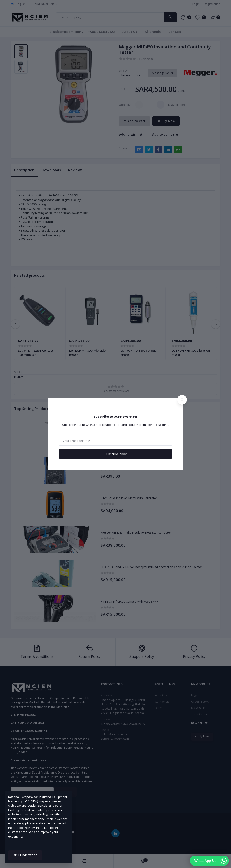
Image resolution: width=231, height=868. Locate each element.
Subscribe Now (116, 454)
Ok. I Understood (25, 855)
